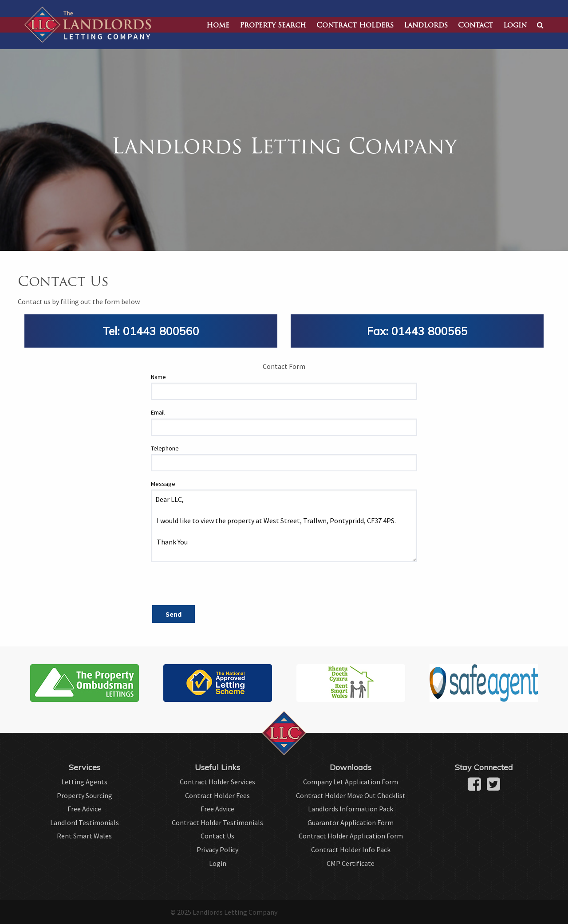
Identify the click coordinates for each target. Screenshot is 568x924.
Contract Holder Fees (217, 795)
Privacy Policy (217, 850)
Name (158, 377)
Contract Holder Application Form (351, 836)
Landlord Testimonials (85, 822)
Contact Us (217, 836)
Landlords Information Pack (351, 809)
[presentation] (218, 587)
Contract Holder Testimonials (217, 822)
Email (158, 412)
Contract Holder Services (217, 782)
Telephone (165, 448)
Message (163, 484)
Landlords (426, 26)
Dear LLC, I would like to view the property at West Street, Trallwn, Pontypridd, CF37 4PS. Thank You (284, 526)
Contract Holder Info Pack (351, 850)
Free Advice (84, 809)
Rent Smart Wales (84, 836)
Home (218, 26)
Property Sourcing (85, 795)
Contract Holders (355, 26)
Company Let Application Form (351, 782)
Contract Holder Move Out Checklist (351, 795)
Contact (475, 26)
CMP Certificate (351, 863)
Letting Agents (84, 782)
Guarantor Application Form (351, 822)
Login (515, 26)
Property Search (273, 26)
